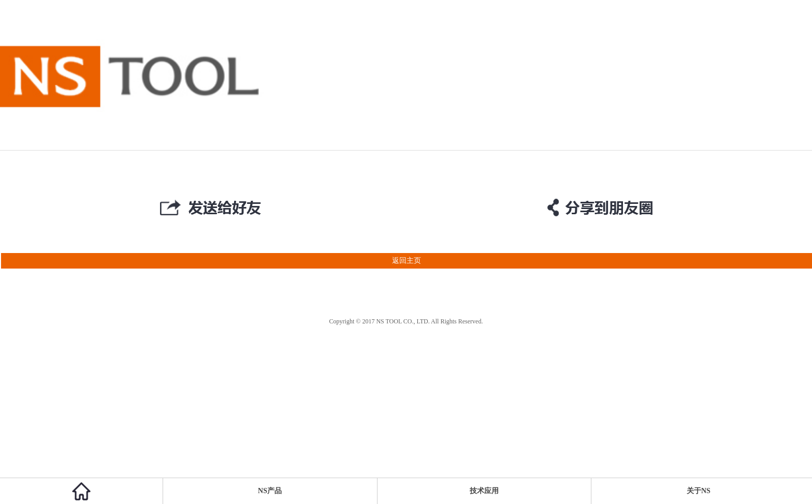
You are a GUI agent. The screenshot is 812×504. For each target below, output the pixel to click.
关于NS (699, 491)
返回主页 (211, 261)
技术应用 (484, 491)
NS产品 (270, 491)
